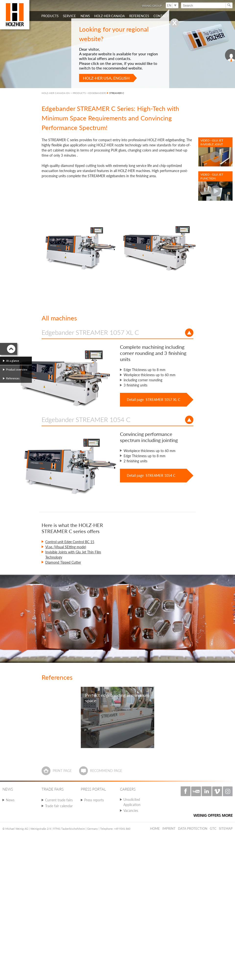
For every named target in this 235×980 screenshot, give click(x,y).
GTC (213, 828)
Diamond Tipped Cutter (63, 562)
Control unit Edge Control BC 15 (70, 542)
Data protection (193, 828)
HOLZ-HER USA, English (106, 78)
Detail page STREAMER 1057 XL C (153, 400)
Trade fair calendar (59, 806)
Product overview (17, 369)
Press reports (94, 800)
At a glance (13, 361)
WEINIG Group (152, 6)
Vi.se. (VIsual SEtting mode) (66, 547)
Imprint (169, 828)
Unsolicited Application (132, 802)
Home (155, 828)
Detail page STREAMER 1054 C (151, 475)
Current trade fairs (59, 800)
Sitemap (226, 828)
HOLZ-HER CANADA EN (56, 93)
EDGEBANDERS (97, 93)
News (10, 800)
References (13, 378)
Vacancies (131, 811)
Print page (62, 771)
